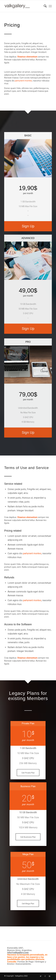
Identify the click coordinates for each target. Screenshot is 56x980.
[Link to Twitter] (41, 976)
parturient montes (23, 81)
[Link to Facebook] (45, 976)
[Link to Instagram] (50, 976)
